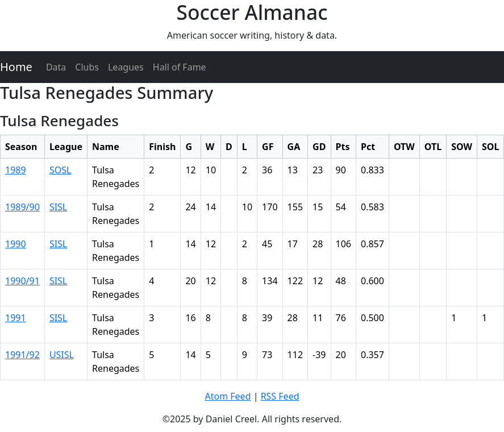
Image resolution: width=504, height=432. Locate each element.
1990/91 (22, 281)
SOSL (60, 170)
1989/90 (22, 207)
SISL (58, 207)
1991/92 (22, 355)
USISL (62, 355)
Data (56, 67)
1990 (16, 244)
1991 (16, 318)
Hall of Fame (180, 67)
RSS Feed (280, 396)
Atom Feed (228, 396)
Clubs (87, 67)
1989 (16, 170)
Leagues (126, 67)
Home (16, 67)
